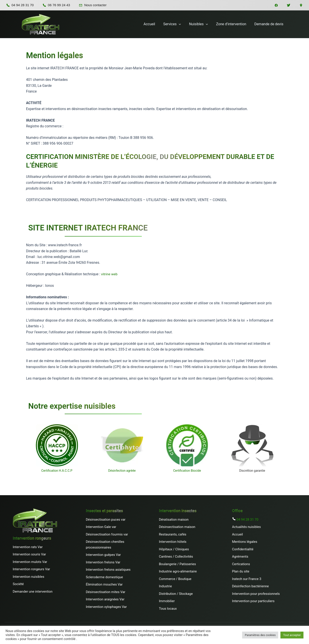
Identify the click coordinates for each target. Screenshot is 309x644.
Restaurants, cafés (173, 534)
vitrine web (110, 274)
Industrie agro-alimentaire (178, 571)
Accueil (154, 24)
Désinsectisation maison (177, 527)
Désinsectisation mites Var (106, 592)
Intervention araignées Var (105, 599)
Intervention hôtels (173, 542)
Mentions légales (245, 542)
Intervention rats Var (28, 547)
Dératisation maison (174, 520)
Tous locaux (168, 609)
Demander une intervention (33, 592)
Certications (241, 564)
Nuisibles (201, 24)
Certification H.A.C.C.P (57, 471)
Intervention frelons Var (103, 562)
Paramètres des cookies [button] (260, 635)
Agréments (240, 557)
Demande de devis (269, 24)
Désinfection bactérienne (251, 586)
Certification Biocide (187, 471)
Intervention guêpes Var (103, 555)
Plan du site (241, 571)
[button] (182, 24)
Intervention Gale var (101, 527)
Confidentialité (243, 549)
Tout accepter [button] (292, 635)
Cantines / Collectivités (176, 557)
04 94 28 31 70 (20, 5)
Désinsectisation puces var (106, 520)
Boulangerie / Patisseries (178, 564)
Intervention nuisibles (29, 577)
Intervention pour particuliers (253, 601)
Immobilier (167, 601)
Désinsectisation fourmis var (107, 534)
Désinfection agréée (122, 471)
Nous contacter (93, 5)
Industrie (165, 586)
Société (18, 584)
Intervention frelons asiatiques (108, 570)
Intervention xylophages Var (106, 607)
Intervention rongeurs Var (31, 569)
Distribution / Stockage (176, 594)
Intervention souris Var (29, 554)
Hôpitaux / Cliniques (174, 549)
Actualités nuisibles (247, 527)
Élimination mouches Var (104, 584)
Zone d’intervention (233, 24)
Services (176, 24)
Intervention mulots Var (30, 562)
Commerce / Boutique (175, 579)
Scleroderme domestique (104, 577)
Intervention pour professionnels (256, 594)
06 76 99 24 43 (56, 5)
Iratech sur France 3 (247, 579)
